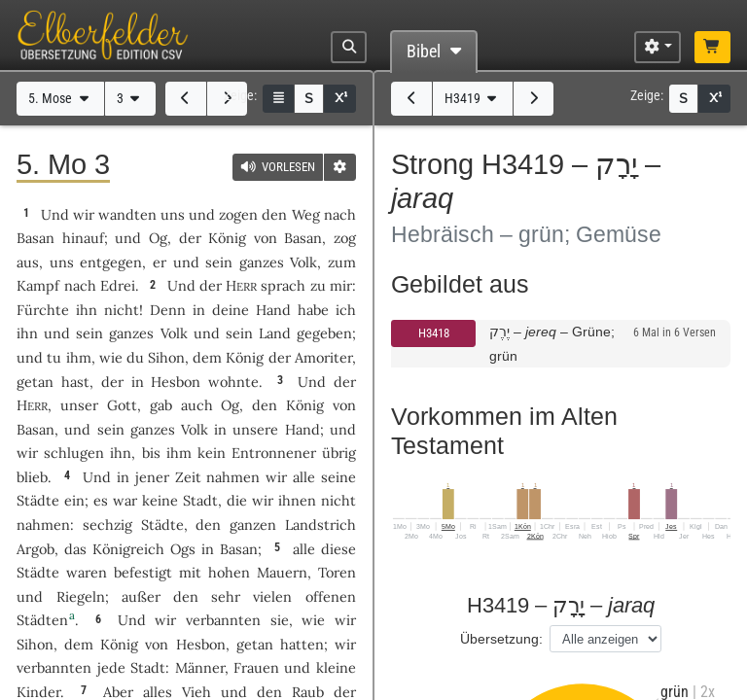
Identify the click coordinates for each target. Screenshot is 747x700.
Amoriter (323, 357)
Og (158, 238)
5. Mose (60, 99)
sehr (226, 596)
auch (197, 405)
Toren (337, 572)
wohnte (233, 382)
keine (160, 500)
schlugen (74, 453)
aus (28, 262)
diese (338, 549)
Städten (42, 620)
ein (74, 500)
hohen (229, 572)
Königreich (128, 549)
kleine (336, 667)
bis (151, 453)
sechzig (107, 525)
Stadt (200, 500)
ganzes (262, 262)
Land (275, 333)
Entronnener (274, 453)
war (125, 500)
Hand (273, 310)
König (227, 238)
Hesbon (176, 382)
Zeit (188, 477)
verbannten (223, 620)
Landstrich (320, 525)
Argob (36, 549)
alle (304, 477)
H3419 (473, 99)
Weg (306, 214)
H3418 (434, 333)
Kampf (38, 285)
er (160, 262)
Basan (36, 238)
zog (345, 238)
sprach (283, 285)
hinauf (83, 238)
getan (35, 382)
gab (161, 405)
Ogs (183, 549)
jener (152, 477)
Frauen (256, 667)
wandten (127, 214)
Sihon (166, 357)
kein (212, 453)
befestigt (143, 572)
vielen (272, 596)
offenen (331, 596)
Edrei (118, 285)
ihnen (297, 500)
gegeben (324, 333)
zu (318, 285)
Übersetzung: (501, 639)
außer (141, 596)
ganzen (253, 525)
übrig (339, 453)
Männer (200, 667)
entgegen (111, 262)
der (112, 382)
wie (111, 357)
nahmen (233, 477)
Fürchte (43, 310)
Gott (122, 405)
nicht (122, 310)
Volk (303, 262)
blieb (32, 477)
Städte (38, 500)
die (237, 500)
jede (111, 667)
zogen (238, 214)
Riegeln (81, 596)
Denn (168, 310)
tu (54, 357)
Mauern (282, 572)
